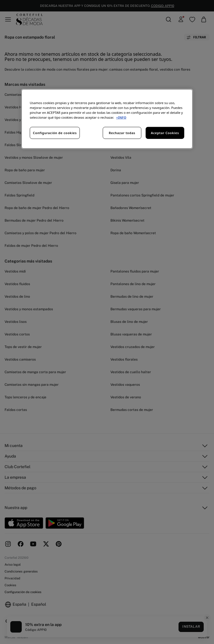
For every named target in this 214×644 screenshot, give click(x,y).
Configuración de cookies (55, 133)
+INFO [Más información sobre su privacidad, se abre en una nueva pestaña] (121, 117)
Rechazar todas (122, 133)
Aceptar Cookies (165, 133)
